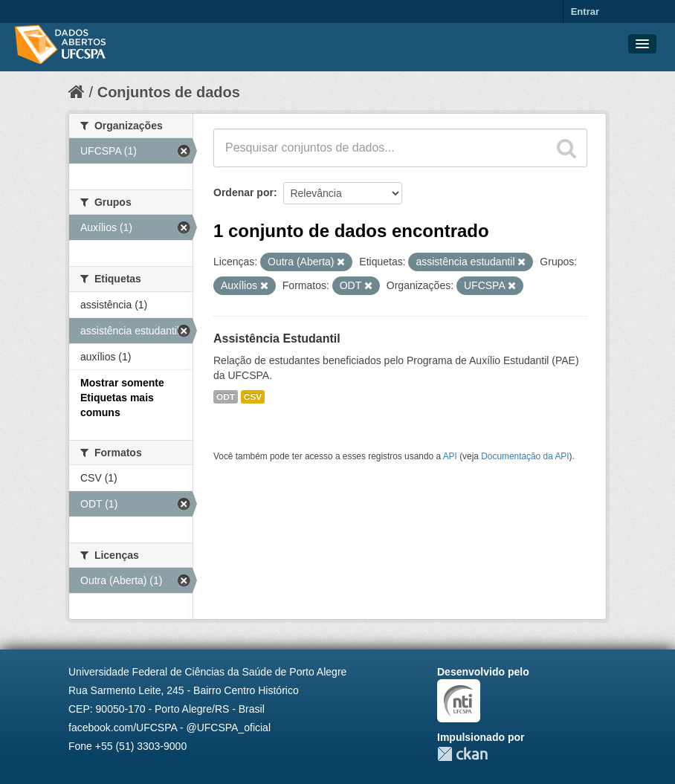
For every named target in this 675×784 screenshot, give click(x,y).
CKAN (462, 754)
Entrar (585, 12)
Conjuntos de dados (169, 92)
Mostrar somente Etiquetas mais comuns (122, 398)
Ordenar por (243, 192)
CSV (253, 397)
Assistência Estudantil (277, 338)
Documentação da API (525, 456)
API (450, 456)
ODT (226, 397)
